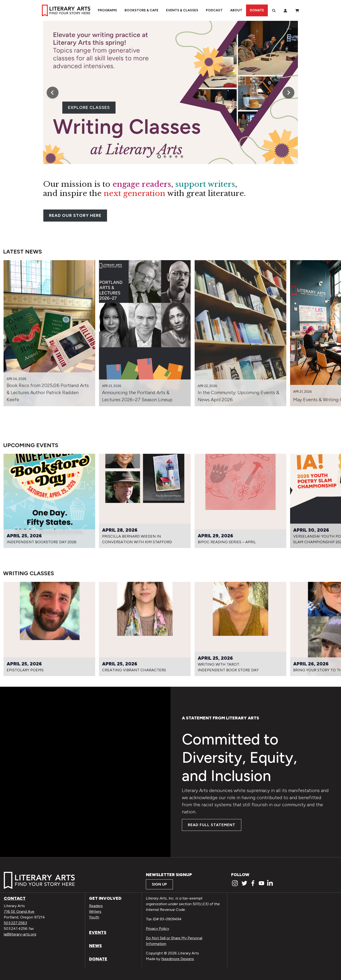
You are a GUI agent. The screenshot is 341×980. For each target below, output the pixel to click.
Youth (94, 917)
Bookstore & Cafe (141, 10)
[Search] (274, 10)
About (236, 10)
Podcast (214, 10)
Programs (107, 10)
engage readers (142, 184)
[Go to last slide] (53, 93)
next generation (135, 193)
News (95, 946)
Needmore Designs (178, 959)
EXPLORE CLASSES (89, 107)
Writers (95, 911)
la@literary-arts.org (20, 934)
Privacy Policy (157, 929)
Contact (15, 898)
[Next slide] (288, 93)
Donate (257, 10)
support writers (205, 184)
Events (98, 932)
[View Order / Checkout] (297, 10)
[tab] (159, 156)
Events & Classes (182, 10)
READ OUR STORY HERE (75, 215)
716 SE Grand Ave (19, 911)
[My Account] (285, 10)
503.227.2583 (15, 923)
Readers (96, 906)
